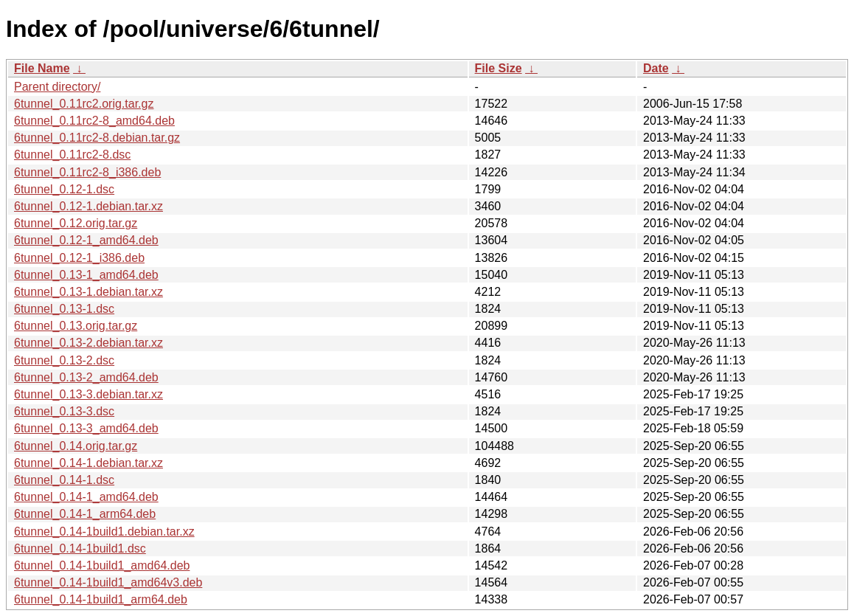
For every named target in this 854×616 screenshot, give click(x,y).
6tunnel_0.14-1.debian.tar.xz (88, 463)
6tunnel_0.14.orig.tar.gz (76, 446)
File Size (499, 68)
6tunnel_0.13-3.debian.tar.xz (88, 394)
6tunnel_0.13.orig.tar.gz (76, 326)
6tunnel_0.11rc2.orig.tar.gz (84, 104)
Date (656, 68)
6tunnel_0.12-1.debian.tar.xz (88, 206)
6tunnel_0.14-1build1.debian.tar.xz (104, 532)
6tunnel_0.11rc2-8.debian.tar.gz (97, 138)
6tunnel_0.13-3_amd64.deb (86, 428)
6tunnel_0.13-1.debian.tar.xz (88, 292)
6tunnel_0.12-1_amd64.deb (86, 240)
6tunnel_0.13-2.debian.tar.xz (88, 343)
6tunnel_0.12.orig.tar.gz (76, 223)
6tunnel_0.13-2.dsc (64, 360)
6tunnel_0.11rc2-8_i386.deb (87, 172)
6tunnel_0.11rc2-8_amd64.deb (94, 121)
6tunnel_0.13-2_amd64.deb (86, 377)
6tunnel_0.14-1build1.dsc (80, 548)
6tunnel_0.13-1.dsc (64, 309)
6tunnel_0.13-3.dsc (64, 411)
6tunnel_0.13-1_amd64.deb (86, 275)
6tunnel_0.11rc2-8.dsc (72, 155)
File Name (42, 68)
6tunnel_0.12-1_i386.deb (79, 258)
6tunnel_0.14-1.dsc (64, 480)
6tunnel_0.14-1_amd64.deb (86, 497)
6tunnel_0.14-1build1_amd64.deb (102, 565)
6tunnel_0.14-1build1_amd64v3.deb (108, 582)
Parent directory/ (57, 87)
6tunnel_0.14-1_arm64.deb (85, 514)
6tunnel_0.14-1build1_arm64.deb (101, 599)
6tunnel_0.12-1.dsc (64, 189)
